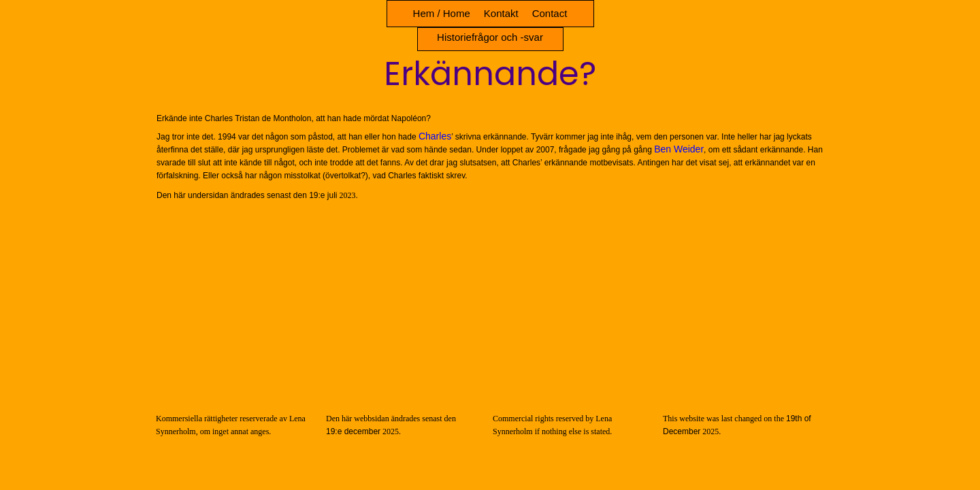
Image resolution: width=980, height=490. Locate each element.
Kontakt (501, 13)
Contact (550, 13)
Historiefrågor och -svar (490, 37)
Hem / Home (442, 13)
